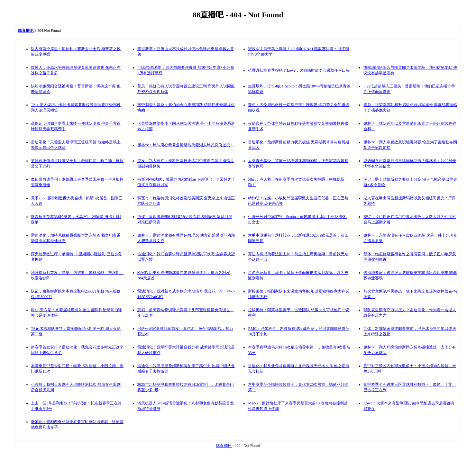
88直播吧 (224, 446)
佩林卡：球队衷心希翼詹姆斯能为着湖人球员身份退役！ (186, 145)
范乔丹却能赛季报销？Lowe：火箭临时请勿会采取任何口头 (299, 70)
